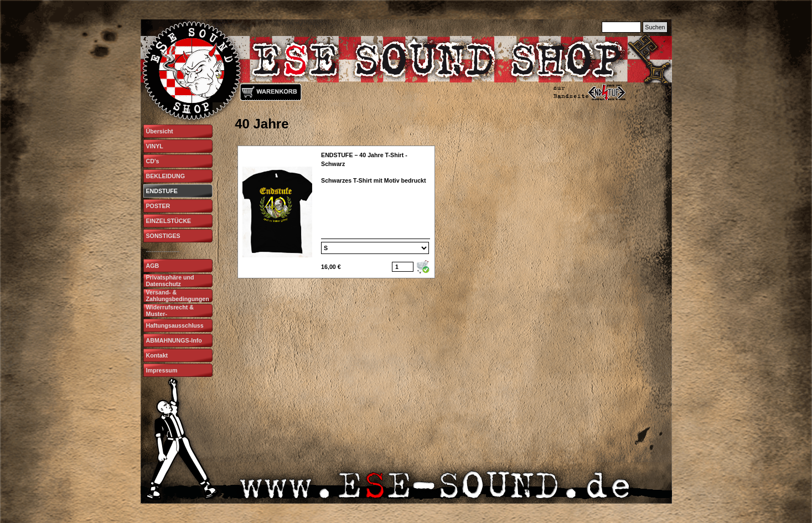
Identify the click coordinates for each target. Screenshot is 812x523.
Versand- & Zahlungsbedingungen (178, 296)
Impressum (162, 370)
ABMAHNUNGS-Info (174, 340)
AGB (153, 266)
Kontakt (157, 355)
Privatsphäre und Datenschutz (170, 281)
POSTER (158, 206)
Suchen (655, 27)
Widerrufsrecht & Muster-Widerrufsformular (172, 314)
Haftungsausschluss (175, 325)
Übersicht (160, 131)
